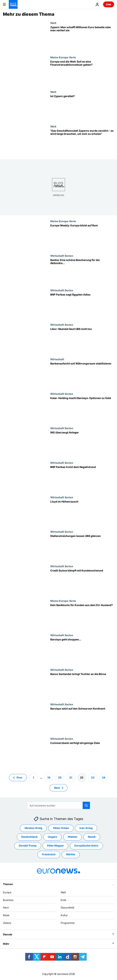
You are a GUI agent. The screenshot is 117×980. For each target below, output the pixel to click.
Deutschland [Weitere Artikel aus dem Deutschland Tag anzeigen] (29, 837)
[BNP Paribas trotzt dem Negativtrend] (82, 478)
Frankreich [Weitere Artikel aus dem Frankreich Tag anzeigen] (49, 854)
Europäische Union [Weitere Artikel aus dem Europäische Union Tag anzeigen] (86, 845)
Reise (6, 915)
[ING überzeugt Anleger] (82, 444)
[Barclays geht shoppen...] (82, 651)
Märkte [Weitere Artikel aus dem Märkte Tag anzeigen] (71, 854)
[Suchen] (59, 805)
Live (109, 4)
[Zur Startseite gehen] (13, 4)
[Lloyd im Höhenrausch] (82, 513)
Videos (7, 923)
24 (104, 777)
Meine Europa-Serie (63, 57)
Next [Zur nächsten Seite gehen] (57, 788)
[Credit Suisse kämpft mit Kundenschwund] (82, 582)
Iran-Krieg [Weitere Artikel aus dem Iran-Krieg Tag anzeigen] (86, 828)
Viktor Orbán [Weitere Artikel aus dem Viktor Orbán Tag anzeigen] (61, 828)
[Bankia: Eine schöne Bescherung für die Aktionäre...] (82, 271)
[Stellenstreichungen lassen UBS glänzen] (82, 547)
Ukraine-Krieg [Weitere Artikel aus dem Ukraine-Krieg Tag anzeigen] (33, 828)
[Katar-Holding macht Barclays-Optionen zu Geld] (82, 410)
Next (6, 907)
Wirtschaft (57, 359)
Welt (53, 23)
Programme (68, 923)
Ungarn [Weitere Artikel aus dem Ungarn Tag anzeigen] (53, 837)
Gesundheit (67, 907)
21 (71, 777)
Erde (63, 900)
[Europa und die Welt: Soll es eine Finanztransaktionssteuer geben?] (82, 73)
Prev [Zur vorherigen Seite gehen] (19, 777)
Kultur (64, 915)
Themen (8, 884)
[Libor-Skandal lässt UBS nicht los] (82, 340)
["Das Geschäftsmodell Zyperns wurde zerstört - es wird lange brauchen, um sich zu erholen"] (82, 142)
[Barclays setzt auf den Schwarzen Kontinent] (82, 720)
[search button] (86, 805)
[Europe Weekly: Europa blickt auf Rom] (82, 237)
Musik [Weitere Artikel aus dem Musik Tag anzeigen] (92, 837)
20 (60, 777)
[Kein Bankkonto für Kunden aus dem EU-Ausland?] (82, 617)
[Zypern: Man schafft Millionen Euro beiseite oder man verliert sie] (82, 39)
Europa (7, 892)
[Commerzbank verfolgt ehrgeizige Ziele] (82, 754)
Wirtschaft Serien (62, 256)
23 (93, 777)
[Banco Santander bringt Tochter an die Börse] (82, 685)
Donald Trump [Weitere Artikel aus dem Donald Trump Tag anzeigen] (28, 845)
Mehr (6, 944)
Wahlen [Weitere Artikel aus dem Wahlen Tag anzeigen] (73, 837)
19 (49, 777)
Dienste (7, 934)
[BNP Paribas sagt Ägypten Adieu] (82, 306)
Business (8, 900)
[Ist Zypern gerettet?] (82, 108)
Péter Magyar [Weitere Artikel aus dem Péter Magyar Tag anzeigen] (55, 845)
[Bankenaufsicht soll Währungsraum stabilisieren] (82, 375)
